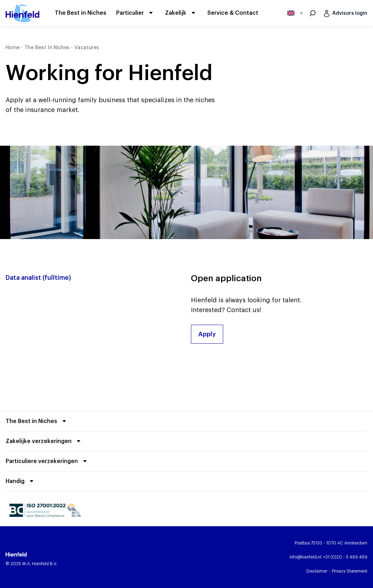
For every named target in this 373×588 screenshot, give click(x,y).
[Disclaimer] (317, 571)
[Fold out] (37, 421)
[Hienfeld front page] (22, 13)
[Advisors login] (344, 13)
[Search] (313, 13)
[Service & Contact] (233, 13)
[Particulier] (130, 13)
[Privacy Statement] (350, 571)
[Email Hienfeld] (305, 557)
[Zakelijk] (176, 13)
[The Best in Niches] (81, 13)
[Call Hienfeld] (345, 557)
